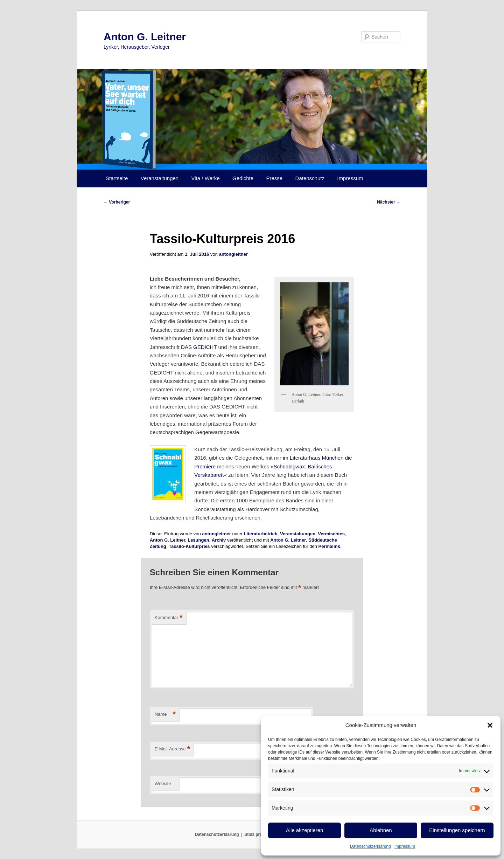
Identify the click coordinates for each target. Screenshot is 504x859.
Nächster (389, 202)
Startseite (117, 178)
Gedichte (243, 178)
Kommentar (169, 618)
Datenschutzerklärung (370, 846)
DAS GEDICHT (199, 347)
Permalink (329, 546)
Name (165, 714)
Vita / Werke (206, 178)
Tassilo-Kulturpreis (189, 546)
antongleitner (233, 254)
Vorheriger (117, 202)
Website (163, 784)
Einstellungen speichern (457, 830)
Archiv (219, 540)
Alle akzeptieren (305, 830)
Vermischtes (331, 534)
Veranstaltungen (160, 178)
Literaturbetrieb (261, 534)
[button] (490, 725)
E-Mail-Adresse (172, 749)
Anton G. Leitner (145, 37)
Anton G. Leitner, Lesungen (180, 540)
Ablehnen (381, 830)
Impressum (405, 846)
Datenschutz (310, 178)
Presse (275, 178)
